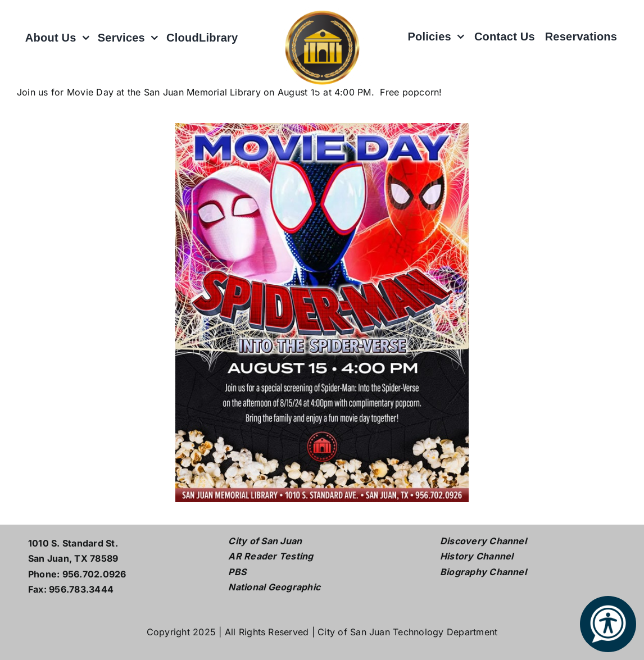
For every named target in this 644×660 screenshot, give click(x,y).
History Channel (477, 556)
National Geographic (274, 587)
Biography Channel (483, 572)
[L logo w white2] (322, 10)
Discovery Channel (483, 541)
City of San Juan (265, 541)
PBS (237, 572)
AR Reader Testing (271, 556)
